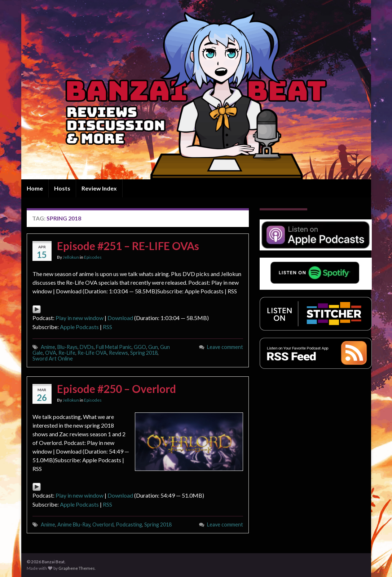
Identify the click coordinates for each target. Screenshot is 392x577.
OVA (51, 353)
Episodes (93, 257)
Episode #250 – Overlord (116, 389)
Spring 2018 (144, 353)
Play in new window (80, 318)
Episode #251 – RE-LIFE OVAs (128, 246)
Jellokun (71, 257)
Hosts (62, 188)
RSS (107, 327)
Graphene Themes (77, 568)
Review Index (99, 188)
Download (120, 318)
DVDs (87, 347)
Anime (48, 347)
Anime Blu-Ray (74, 524)
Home (35, 188)
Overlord (103, 524)
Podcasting (129, 524)
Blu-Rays (67, 347)
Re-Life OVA (92, 353)
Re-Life (67, 353)
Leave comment (225, 347)
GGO (140, 347)
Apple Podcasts (79, 327)
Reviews (118, 353)
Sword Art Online (53, 359)
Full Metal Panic (114, 347)
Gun (153, 347)
